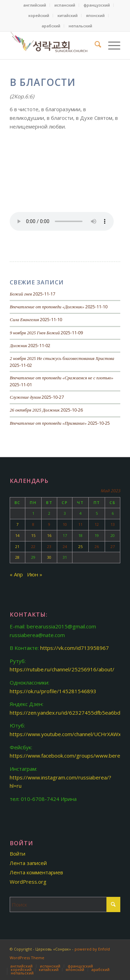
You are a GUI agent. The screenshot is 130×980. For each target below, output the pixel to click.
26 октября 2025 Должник (35, 410)
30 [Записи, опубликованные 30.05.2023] (49, 557)
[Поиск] (94, 45)
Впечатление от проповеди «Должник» (47, 307)
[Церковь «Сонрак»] (54, 45)
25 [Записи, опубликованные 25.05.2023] (80, 546)
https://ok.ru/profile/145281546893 (53, 691)
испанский (65, 5)
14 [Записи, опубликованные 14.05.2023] (17, 535)
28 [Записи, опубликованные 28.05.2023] (17, 557)
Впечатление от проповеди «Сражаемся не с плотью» (62, 378)
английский (35, 5)
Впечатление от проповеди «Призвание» (48, 423)
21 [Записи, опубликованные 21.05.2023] (17, 546)
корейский (39, 15)
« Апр (16, 574)
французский (97, 5)
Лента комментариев (36, 872)
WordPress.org (28, 882)
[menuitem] (35, 5)
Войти (18, 854)
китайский (68, 15)
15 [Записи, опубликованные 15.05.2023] (33, 535)
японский (95, 15)
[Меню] (111, 45)
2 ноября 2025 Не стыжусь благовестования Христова (62, 359)
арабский (51, 26)
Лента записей (28, 863)
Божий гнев (21, 294)
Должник (18, 346)
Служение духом (25, 397)
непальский (80, 26)
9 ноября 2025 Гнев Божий (35, 333)
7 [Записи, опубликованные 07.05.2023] (17, 524)
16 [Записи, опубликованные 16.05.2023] (49, 535)
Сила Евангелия (24, 320)
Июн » (35, 574)
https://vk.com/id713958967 (75, 648)
